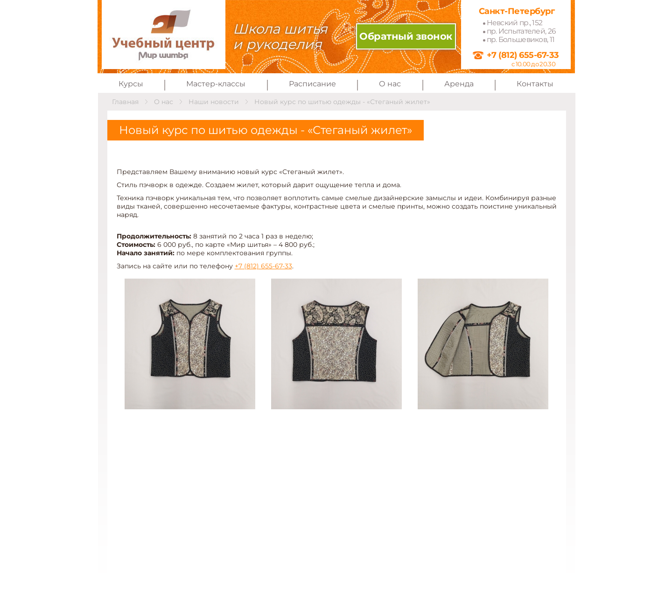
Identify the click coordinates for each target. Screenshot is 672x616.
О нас (390, 84)
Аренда (459, 84)
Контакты (535, 84)
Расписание (312, 84)
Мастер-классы (216, 84)
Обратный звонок (406, 36)
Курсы (131, 84)
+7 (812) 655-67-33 (523, 55)
